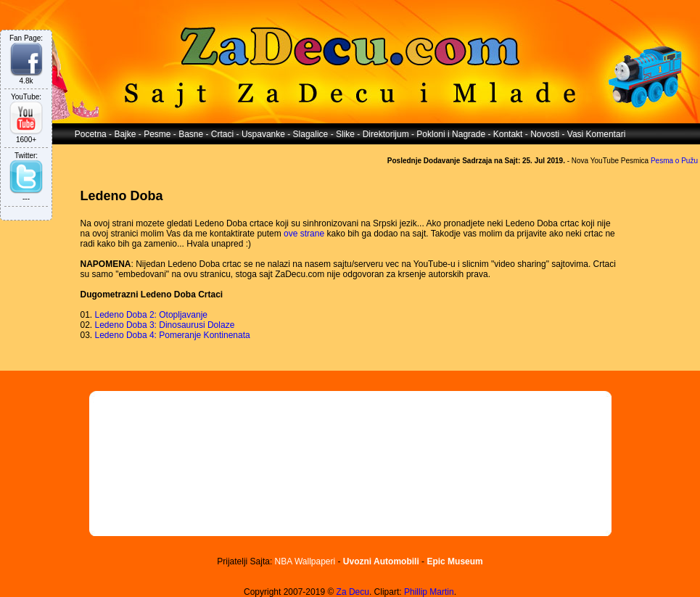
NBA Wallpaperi (305, 561)
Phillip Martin (429, 592)
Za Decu (353, 592)
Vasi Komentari (596, 134)
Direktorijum (386, 134)
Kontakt (508, 134)
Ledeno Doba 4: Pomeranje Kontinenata (173, 335)
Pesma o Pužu (674, 161)
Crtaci (222, 134)
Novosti (545, 134)
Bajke (125, 134)
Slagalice (311, 134)
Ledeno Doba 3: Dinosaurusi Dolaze (165, 325)
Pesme (157, 134)
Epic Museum (454, 561)
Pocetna (91, 134)
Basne (191, 134)
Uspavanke (263, 134)
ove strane (304, 234)
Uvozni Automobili (381, 561)
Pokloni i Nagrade (451, 134)
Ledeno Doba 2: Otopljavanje (151, 315)
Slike (345, 134)
